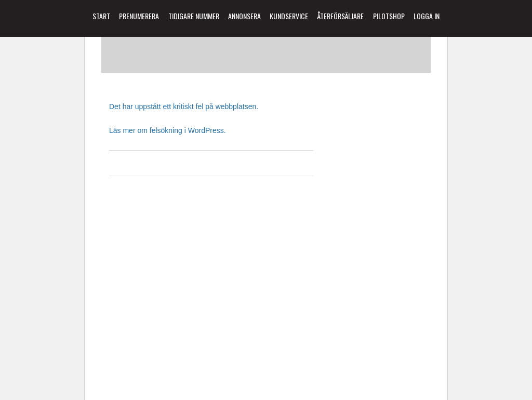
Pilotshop (389, 16)
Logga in (427, 16)
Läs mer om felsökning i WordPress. (168, 130)
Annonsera (244, 16)
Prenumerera (139, 16)
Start (101, 16)
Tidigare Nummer (194, 16)
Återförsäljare (340, 16)
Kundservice (289, 16)
